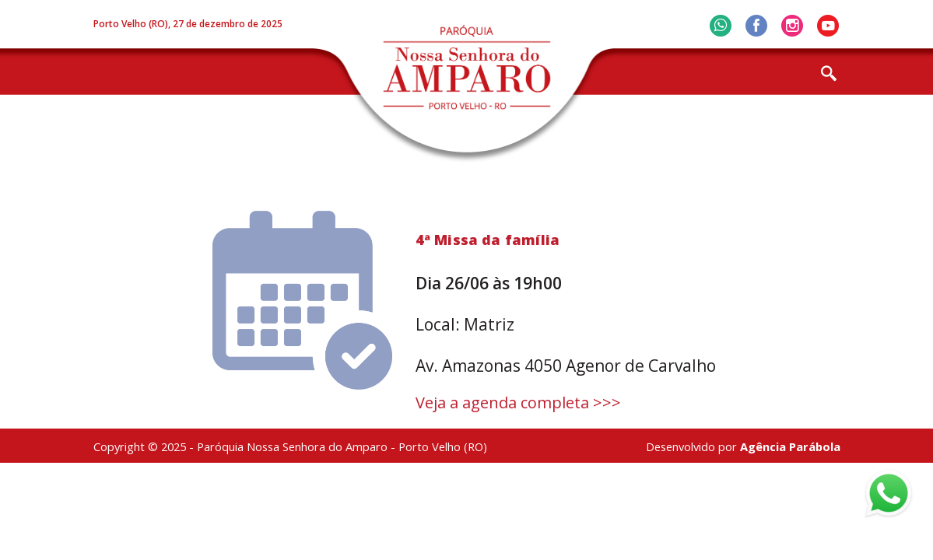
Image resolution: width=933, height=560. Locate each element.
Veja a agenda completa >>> (518, 402)
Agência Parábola (790, 446)
